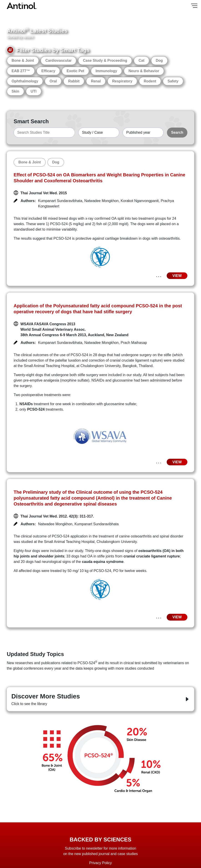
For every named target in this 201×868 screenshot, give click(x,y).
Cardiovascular (59, 60)
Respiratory (122, 81)
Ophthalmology (25, 81)
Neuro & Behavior (144, 71)
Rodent (150, 81)
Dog (159, 60)
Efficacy (48, 71)
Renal (96, 81)
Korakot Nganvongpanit (140, 201)
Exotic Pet (75, 71)
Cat (141, 60)
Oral (53, 81)
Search (177, 132)
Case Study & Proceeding (105, 60)
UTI (34, 91)
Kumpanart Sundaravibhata (60, 201)
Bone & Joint (23, 60)
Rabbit (74, 81)
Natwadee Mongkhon (101, 201)
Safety (173, 81)
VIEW (177, 276)
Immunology (106, 71)
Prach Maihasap (134, 343)
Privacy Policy (101, 863)
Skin (15, 91)
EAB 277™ (21, 71)
